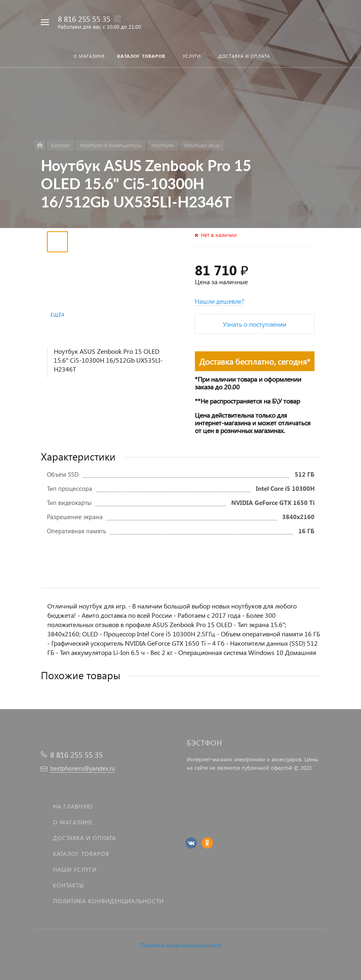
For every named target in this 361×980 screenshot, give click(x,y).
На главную (73, 806)
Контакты (69, 885)
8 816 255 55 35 (84, 19)
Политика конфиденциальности (181, 945)
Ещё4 (57, 315)
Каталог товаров (81, 854)
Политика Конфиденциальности (108, 901)
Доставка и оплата (84, 838)
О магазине (73, 822)
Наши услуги (75, 869)
